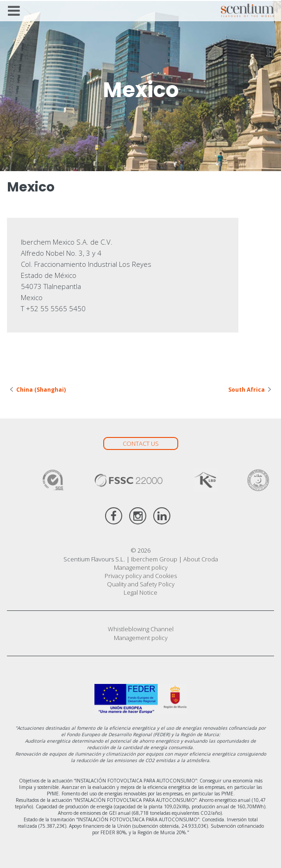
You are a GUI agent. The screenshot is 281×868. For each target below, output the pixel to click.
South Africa (247, 390)
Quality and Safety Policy (141, 584)
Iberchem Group (154, 559)
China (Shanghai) (41, 390)
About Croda (201, 559)
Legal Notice (140, 592)
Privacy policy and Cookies (141, 576)
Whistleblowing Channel (141, 629)
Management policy (141, 567)
